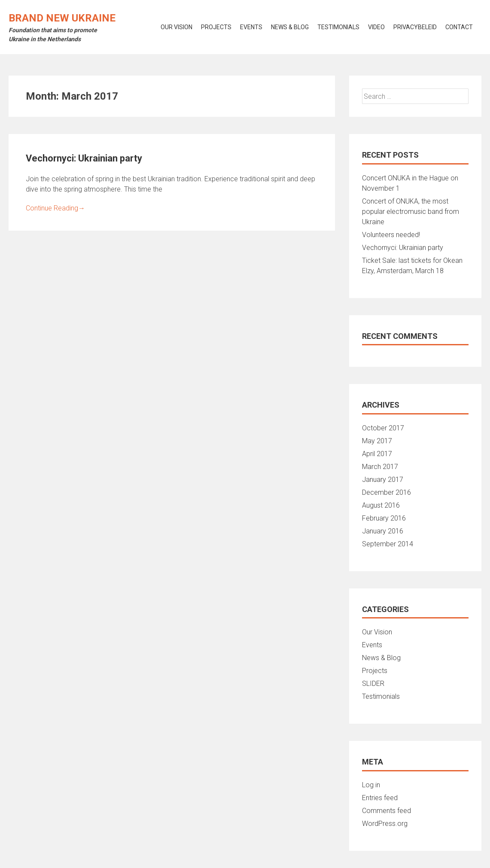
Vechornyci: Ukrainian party (84, 158)
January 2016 (383, 531)
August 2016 (381, 505)
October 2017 (383, 428)
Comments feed (387, 811)
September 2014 (388, 544)
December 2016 (387, 492)
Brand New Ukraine (62, 18)
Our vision (177, 27)
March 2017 (380, 467)
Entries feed (380, 798)
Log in (371, 785)
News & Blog (290, 27)
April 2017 (377, 454)
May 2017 (377, 441)
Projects (216, 27)
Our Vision (377, 632)
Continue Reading (55, 208)
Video (376, 27)
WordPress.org (385, 824)
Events (251, 27)
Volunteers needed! (391, 235)
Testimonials (338, 27)
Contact (459, 27)
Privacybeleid (415, 27)
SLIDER (373, 684)
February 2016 (384, 518)
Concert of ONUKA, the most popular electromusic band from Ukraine (411, 212)
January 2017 (383, 480)
